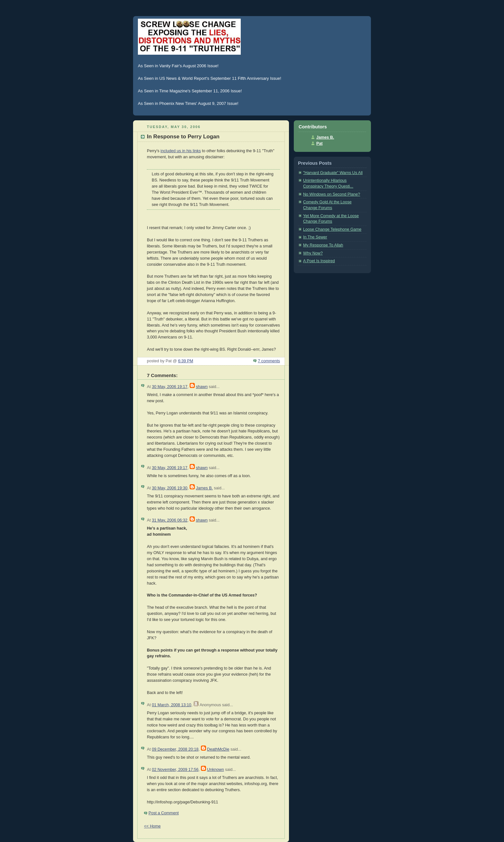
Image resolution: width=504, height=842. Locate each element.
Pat (319, 143)
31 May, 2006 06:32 (170, 520)
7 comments (269, 361)
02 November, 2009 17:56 (175, 770)
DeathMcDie (218, 749)
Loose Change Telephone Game (332, 229)
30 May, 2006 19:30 (170, 488)
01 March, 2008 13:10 (171, 705)
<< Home (152, 826)
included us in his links (180, 151)
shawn (202, 387)
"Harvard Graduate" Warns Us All (333, 173)
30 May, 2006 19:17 (170, 387)
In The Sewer (315, 237)
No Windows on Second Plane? (332, 194)
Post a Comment (164, 813)
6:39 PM (186, 361)
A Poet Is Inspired (319, 261)
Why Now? (313, 253)
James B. (204, 488)
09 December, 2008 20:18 (175, 749)
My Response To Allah (323, 245)
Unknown (216, 770)
